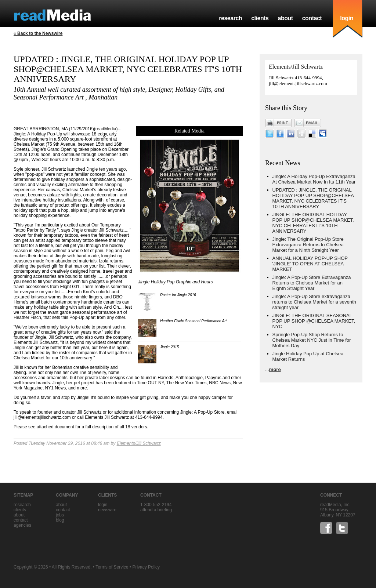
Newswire (107, 510)
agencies (22, 525)
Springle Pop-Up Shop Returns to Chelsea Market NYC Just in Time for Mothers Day (312, 340)
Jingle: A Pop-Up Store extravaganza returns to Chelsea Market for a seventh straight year (314, 302)
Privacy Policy (146, 567)
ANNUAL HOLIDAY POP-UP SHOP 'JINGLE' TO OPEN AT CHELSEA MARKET (310, 264)
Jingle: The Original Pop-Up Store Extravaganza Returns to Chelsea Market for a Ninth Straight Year (308, 245)
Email (308, 123)
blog (60, 520)
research (230, 18)
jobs (60, 515)
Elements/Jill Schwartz (139, 443)
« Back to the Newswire (38, 33)
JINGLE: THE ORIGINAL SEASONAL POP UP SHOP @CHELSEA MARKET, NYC (314, 321)
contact (312, 18)
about (285, 18)
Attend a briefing (156, 510)
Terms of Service (112, 567)
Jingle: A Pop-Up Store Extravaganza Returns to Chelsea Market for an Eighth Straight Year (312, 283)
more (275, 369)
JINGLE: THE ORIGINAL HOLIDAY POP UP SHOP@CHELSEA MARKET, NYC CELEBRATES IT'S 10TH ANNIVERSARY (313, 223)
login (347, 18)
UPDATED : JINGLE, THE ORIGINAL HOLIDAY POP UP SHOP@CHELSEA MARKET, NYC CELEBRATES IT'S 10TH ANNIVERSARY (313, 198)
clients (260, 18)
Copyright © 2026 (31, 567)
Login (103, 505)
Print (279, 123)
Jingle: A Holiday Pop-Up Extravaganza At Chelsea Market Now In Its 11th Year (314, 179)
